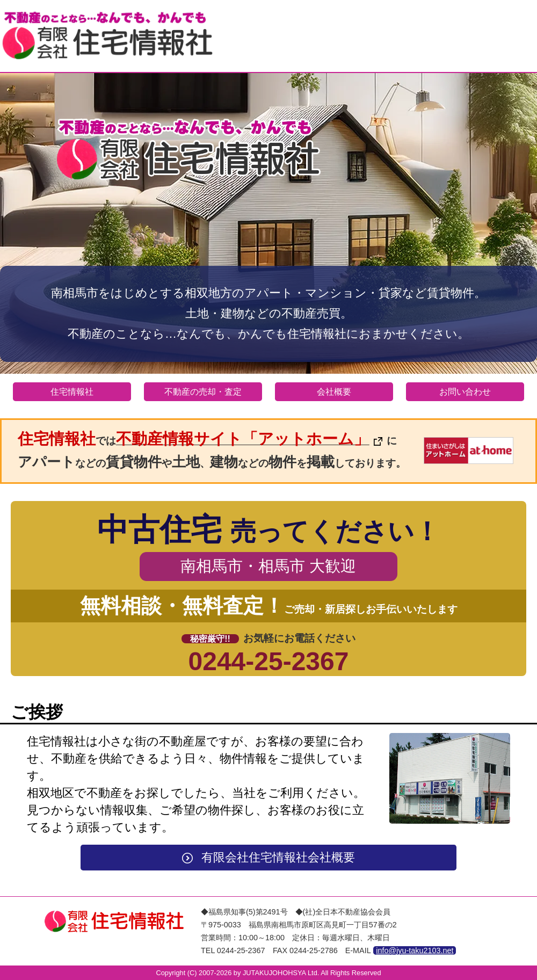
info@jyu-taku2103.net (415, 950)
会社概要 (334, 392)
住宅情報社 (72, 392)
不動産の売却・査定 (203, 392)
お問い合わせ (465, 392)
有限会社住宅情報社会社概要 (268, 857)
